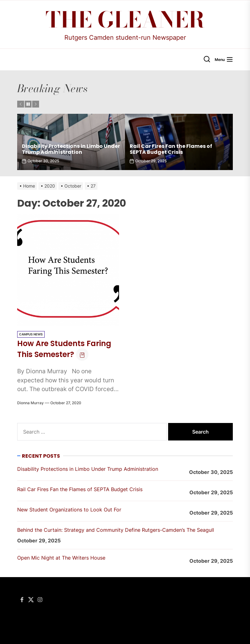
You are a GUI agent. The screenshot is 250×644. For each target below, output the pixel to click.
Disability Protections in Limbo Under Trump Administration (71, 149)
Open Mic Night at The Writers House (61, 558)
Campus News (31, 334)
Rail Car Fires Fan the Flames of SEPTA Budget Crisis (171, 149)
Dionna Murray (30, 403)
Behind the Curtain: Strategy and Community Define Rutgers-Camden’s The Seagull (116, 530)
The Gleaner (125, 20)
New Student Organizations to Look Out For (69, 510)
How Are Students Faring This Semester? (64, 349)
